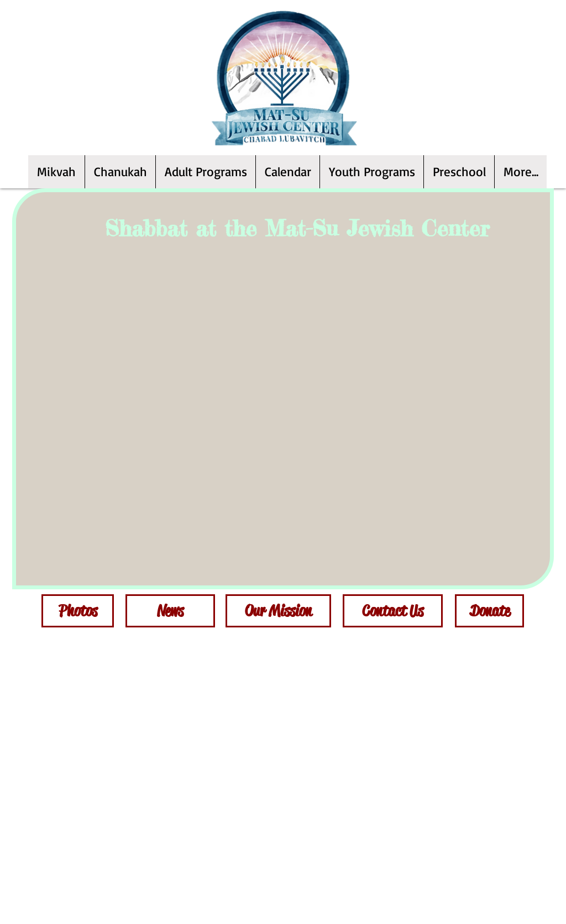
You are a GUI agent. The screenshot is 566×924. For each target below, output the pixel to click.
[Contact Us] (393, 611)
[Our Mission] (278, 611)
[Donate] (489, 611)
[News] (170, 611)
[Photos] (78, 611)
